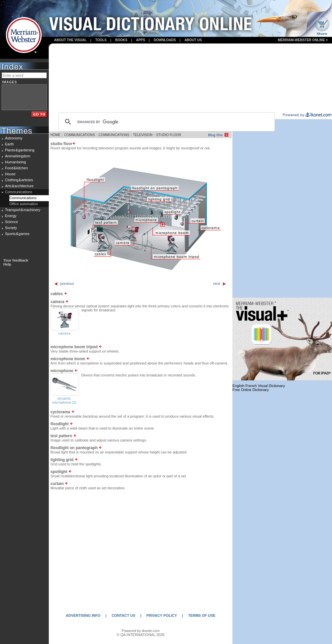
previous (64, 283)
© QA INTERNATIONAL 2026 (141, 635)
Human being (15, 162)
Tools (101, 40)
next (220, 283)
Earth (9, 144)
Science (11, 222)
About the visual (70, 40)
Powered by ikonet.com (140, 631)
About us (193, 40)
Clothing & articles (19, 180)
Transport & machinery (23, 210)
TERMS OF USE (202, 615)
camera (64, 333)
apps (141, 40)
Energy (11, 216)
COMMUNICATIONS (80, 135)
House (10, 174)
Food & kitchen (16, 168)
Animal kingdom (18, 156)
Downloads (165, 40)
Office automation (24, 204)
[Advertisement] (190, 78)
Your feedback (16, 260)
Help (7, 264)
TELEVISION (143, 135)
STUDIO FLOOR (168, 135)
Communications (19, 192)
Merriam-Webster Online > (303, 40)
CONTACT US (123, 615)
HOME (55, 135)
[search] (166, 122)
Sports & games (17, 234)
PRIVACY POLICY (162, 615)
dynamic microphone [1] (64, 400)
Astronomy (14, 138)
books (121, 40)
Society (11, 228)
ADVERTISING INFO (83, 615)
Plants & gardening (20, 150)
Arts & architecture (19, 186)
